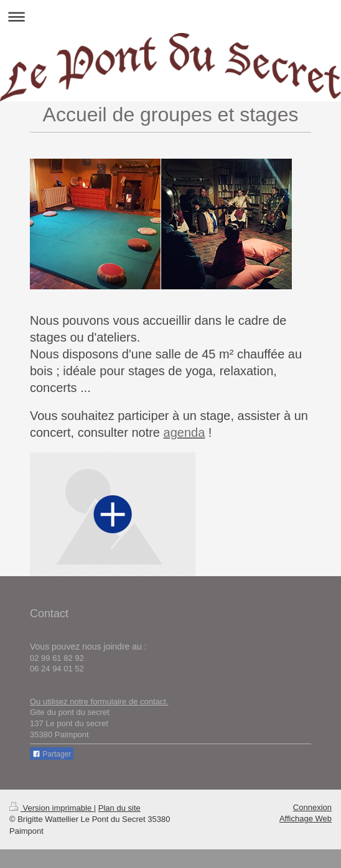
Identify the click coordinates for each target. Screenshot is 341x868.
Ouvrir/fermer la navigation (170, 16)
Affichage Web (306, 819)
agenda (185, 432)
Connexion (312, 807)
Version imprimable (52, 808)
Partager (52, 754)
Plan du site (119, 808)
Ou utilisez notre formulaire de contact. (99, 702)
